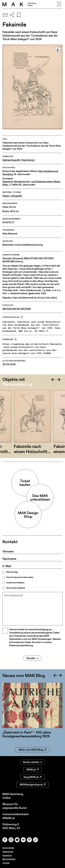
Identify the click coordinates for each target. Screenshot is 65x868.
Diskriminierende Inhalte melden (20, 577)
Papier (6, 196)
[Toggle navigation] (59, 4)
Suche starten (32, 762)
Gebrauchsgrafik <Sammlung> (19, 160)
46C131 (16, 309)
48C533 (7, 309)
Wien (5, 185)
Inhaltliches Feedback (15, 583)
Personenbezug (17, 384)
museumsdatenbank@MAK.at (15, 816)
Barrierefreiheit (9, 859)
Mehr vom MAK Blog (32, 750)
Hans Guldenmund (48, 171)
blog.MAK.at (32, 777)
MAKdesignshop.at (33, 785)
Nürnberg (8, 174)
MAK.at (32, 770)
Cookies (6, 863)
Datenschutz (8, 852)
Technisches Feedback (16, 588)
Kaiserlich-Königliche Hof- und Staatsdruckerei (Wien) (31, 182)
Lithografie (16, 196)
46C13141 (26, 309)
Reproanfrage (12, 572)
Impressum (7, 855)
